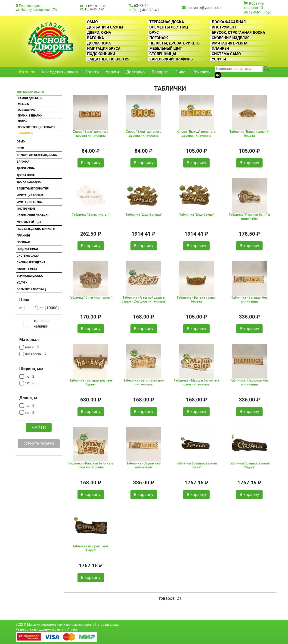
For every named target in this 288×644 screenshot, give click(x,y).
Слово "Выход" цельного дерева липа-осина (197, 134)
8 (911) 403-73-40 (144, 10)
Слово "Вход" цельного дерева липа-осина (144, 134)
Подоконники (101, 54)
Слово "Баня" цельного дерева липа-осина (91, 134)
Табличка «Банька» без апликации (249, 300)
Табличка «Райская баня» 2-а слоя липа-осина (91, 465)
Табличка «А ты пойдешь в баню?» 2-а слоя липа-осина (143, 300)
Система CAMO (226, 54)
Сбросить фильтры (39, 444)
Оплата (92, 72)
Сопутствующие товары (37, 127)
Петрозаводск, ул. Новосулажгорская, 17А (36, 8)
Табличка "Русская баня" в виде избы (249, 217)
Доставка (135, 72)
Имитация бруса (104, 49)
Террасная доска (167, 22)
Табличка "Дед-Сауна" (197, 215)
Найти (39, 427)
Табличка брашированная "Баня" (197, 465)
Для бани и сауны (105, 27)
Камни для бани (30, 98)
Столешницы (163, 54)
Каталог (27, 72)
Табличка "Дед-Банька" (144, 215)
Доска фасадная (229, 22)
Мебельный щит (166, 49)
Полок (23, 121)
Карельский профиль (171, 59)
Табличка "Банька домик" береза (249, 134)
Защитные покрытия (108, 59)
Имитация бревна (230, 43)
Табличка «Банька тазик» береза (196, 300)
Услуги (219, 59)
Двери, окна (99, 33)
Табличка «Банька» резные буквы (91, 382)
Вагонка (96, 38)
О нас (180, 72)
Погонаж (159, 38)
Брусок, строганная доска (238, 33)
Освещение (26, 110)
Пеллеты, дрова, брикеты (175, 43)
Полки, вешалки (30, 116)
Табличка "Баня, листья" (91, 215)
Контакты (202, 72)
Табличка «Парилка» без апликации (249, 382)
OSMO (93, 22)
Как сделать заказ (60, 72)
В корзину (91, 163)
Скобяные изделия (231, 38)
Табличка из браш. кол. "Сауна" (91, 548)
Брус (154, 33)
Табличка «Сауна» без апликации (144, 465)
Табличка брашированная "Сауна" (249, 465)
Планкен (220, 49)
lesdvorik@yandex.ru (203, 8)
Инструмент (224, 27)
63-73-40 (141, 6)
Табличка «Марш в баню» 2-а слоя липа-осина (197, 382)
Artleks (72, 629)
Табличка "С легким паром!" (91, 298)
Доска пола (99, 43)
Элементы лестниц (169, 27)
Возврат (160, 72)
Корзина (256, 3)
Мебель (24, 104)
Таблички (25, 133)
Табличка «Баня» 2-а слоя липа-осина (144, 382)
